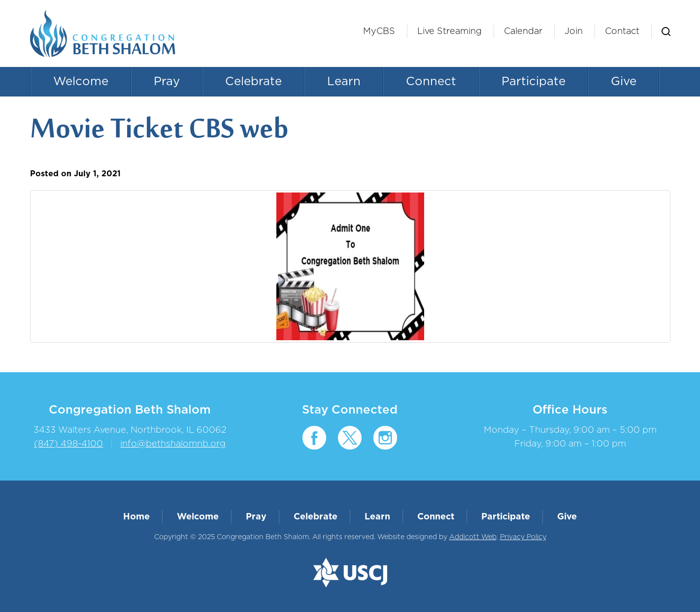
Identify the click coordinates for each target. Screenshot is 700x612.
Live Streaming (450, 32)
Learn (344, 82)
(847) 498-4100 (68, 444)
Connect (431, 82)
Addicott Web (473, 537)
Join (574, 32)
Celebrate (253, 82)
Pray (167, 82)
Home (136, 517)
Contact (622, 32)
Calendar (523, 32)
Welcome (81, 82)
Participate (533, 82)
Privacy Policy (523, 537)
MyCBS (379, 32)
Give (624, 82)
